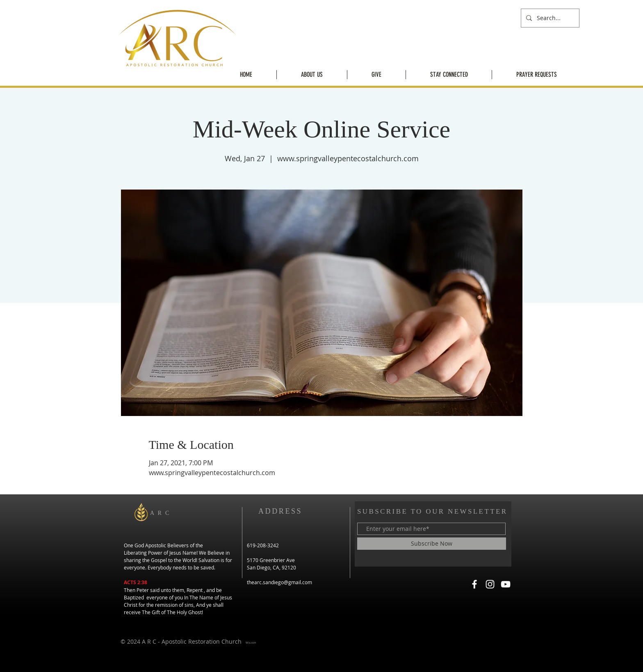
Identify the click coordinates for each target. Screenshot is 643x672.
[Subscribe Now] (432, 544)
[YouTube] (506, 584)
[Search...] (549, 18)
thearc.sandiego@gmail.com (279, 582)
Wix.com (251, 643)
